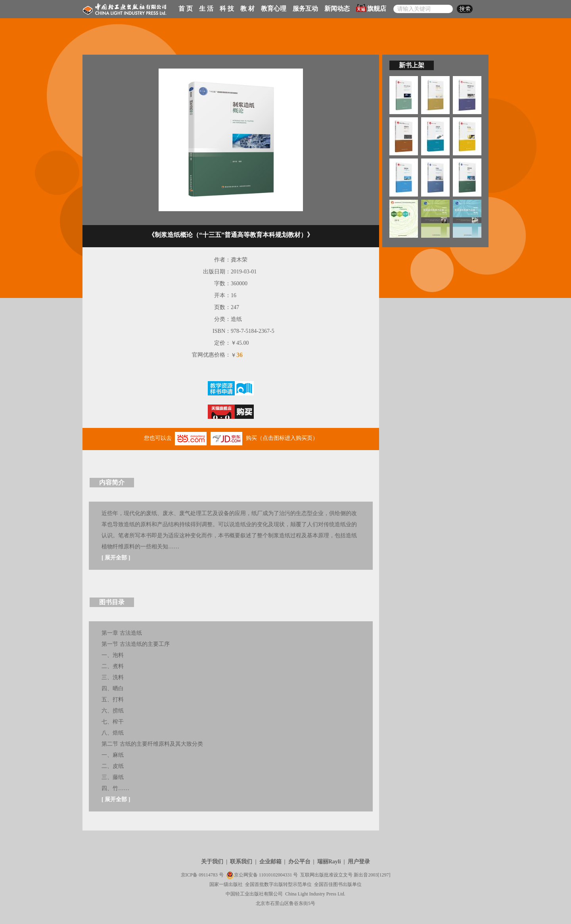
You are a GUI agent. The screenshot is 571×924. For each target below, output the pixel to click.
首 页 (186, 9)
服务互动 (305, 9)
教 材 (247, 9)
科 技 (227, 9)
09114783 (208, 875)
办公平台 (299, 862)
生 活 (206, 9)
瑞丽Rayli (329, 862)
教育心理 (274, 9)
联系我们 (241, 862)
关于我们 (212, 862)
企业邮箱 (270, 862)
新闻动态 (337, 9)
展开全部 (116, 558)
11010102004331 (276, 875)
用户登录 (359, 862)
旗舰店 (371, 8)
